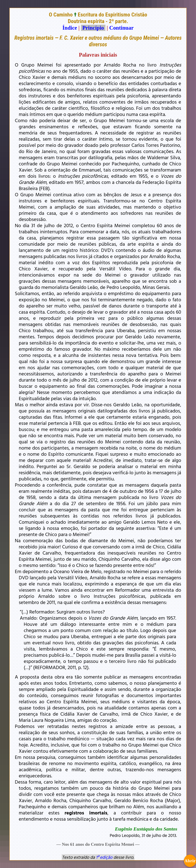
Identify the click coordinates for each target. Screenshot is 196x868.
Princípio (93, 28)
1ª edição (104, 857)
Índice (70, 28)
